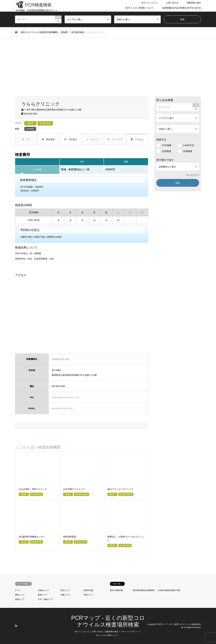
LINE (20, 626)
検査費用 (48, 139)
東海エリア (42, 595)
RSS (16, 626)
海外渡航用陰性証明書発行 (144, 590)
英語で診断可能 (116, 590)
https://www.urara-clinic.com (65, 397)
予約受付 (71, 139)
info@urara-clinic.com (62, 408)
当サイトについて (149, 3)
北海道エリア (43, 590)
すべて (18, 590)
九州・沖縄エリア (45, 599)
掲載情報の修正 (194, 3)
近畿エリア (65, 595)
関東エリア (20, 595)
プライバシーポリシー (130, 632)
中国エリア (88, 595)
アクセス (137, 139)
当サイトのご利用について (139, 8)
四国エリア (20, 599)
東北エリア (65, 590)
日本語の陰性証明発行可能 (169, 590)
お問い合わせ (172, 3)
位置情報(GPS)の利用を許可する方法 (181, 8)
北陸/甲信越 (88, 590)
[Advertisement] (108, 67)
